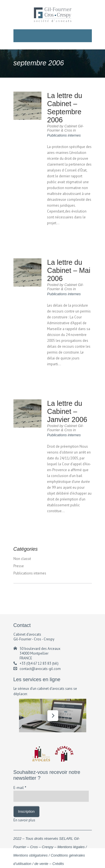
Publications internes (64, 135)
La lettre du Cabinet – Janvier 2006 (67, 411)
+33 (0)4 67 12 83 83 (35, 663)
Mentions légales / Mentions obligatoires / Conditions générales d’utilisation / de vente (50, 855)
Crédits (58, 864)
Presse (19, 566)
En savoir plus (24, 820)
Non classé (22, 559)
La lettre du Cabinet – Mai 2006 (69, 270)
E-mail (20, 788)
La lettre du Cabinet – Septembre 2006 (65, 108)
